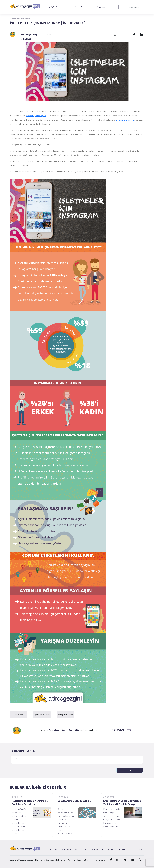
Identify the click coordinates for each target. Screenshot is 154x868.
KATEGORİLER (77, 7)
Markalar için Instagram (36, 116)
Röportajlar (132, 849)
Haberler (77, 849)
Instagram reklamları (125, 120)
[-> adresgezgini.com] (135, 7)
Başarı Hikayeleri (66, 849)
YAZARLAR (102, 7)
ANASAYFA (53, 7)
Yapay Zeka (105, 849)
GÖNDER (130, 770)
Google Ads (54, 849)
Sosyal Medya (25, 18)
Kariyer (141, 849)
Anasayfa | (14, 18)
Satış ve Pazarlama (118, 849)
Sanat (85, 849)
